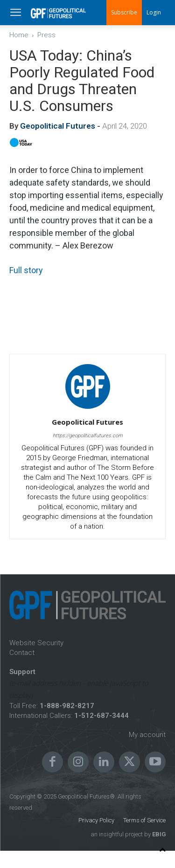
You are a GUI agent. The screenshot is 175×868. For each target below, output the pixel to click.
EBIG (158, 834)
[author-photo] (88, 409)
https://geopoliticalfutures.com (88, 436)
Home (19, 35)
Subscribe (124, 12)
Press (46, 35)
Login (154, 12)
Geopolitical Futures (58, 126)
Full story (26, 270)
